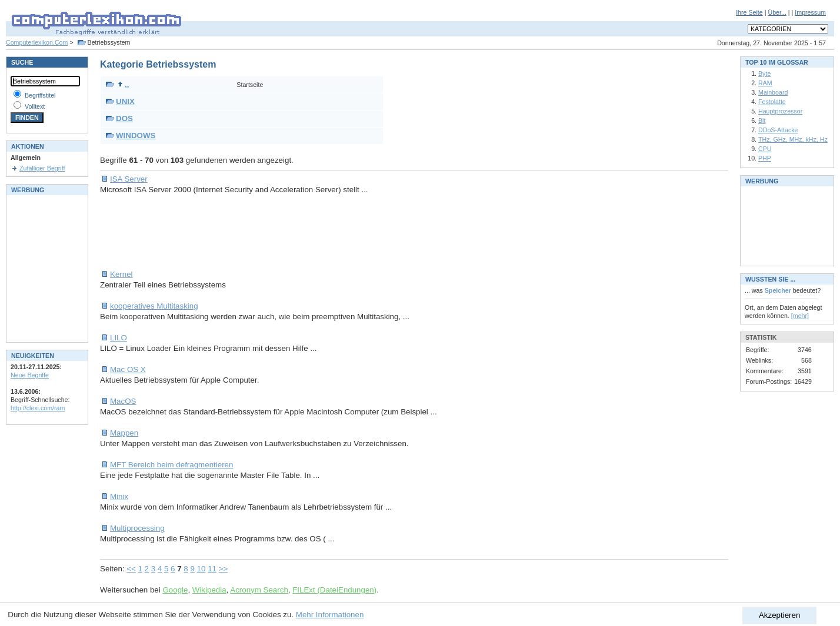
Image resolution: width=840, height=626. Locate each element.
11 (212, 569)
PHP (765, 158)
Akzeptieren (779, 615)
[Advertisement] (314, 232)
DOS (124, 118)
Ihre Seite (749, 12)
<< (131, 569)
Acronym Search (259, 590)
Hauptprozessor (780, 111)
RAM (765, 83)
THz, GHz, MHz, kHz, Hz (793, 139)
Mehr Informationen (330, 615)
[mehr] (800, 316)
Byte (764, 73)
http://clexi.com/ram (38, 408)
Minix (119, 496)
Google (175, 590)
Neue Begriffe (30, 375)
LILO (119, 338)
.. (123, 84)
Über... (777, 12)
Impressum (810, 12)
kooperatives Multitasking (154, 306)
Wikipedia (209, 590)
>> (224, 569)
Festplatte (772, 102)
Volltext (35, 106)
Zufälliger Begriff (42, 168)
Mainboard (773, 92)
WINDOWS (136, 135)
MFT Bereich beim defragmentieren (171, 465)
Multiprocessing (137, 528)
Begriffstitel (40, 95)
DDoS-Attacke (778, 130)
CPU (765, 149)
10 (201, 569)
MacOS (123, 401)
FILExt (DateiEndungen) (334, 590)
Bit (762, 120)
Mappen (124, 433)
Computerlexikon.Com (37, 42)
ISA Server (129, 179)
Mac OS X (128, 369)
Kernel (121, 274)
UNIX (125, 101)
